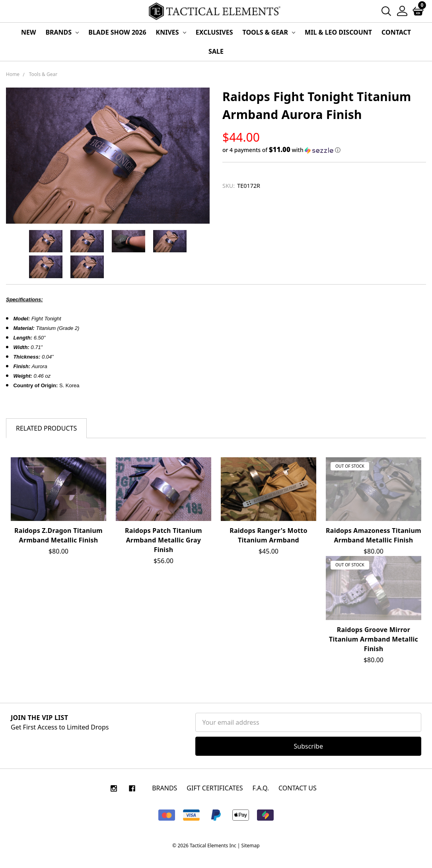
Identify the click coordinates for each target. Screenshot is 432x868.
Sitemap (251, 846)
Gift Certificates (215, 788)
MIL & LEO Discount (338, 32)
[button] (324, 150)
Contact (396, 32)
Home (13, 74)
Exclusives (214, 32)
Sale (216, 51)
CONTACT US (298, 788)
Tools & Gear (269, 32)
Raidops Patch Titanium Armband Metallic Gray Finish (163, 540)
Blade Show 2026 (117, 32)
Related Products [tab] (46, 428)
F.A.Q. (261, 788)
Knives (171, 32)
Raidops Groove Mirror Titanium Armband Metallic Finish (374, 639)
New (28, 32)
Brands (62, 32)
